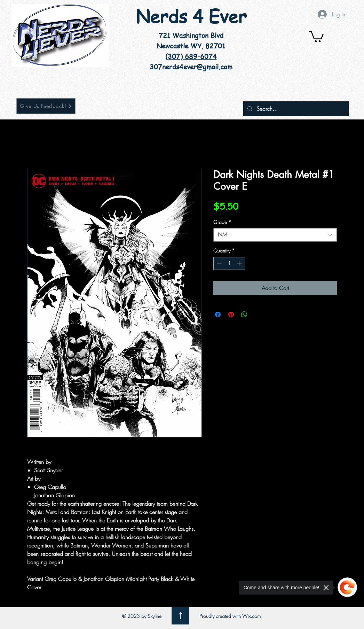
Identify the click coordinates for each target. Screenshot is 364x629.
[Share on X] (258, 314)
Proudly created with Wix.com (230, 616)
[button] (316, 36)
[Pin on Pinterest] (231, 314)
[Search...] (295, 109)
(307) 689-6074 (191, 56)
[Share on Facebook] (218, 314)
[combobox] (275, 235)
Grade (222, 222)
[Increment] (240, 263)
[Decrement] (219, 263)
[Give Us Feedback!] (46, 106)
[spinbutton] (229, 263)
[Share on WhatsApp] (244, 314)
